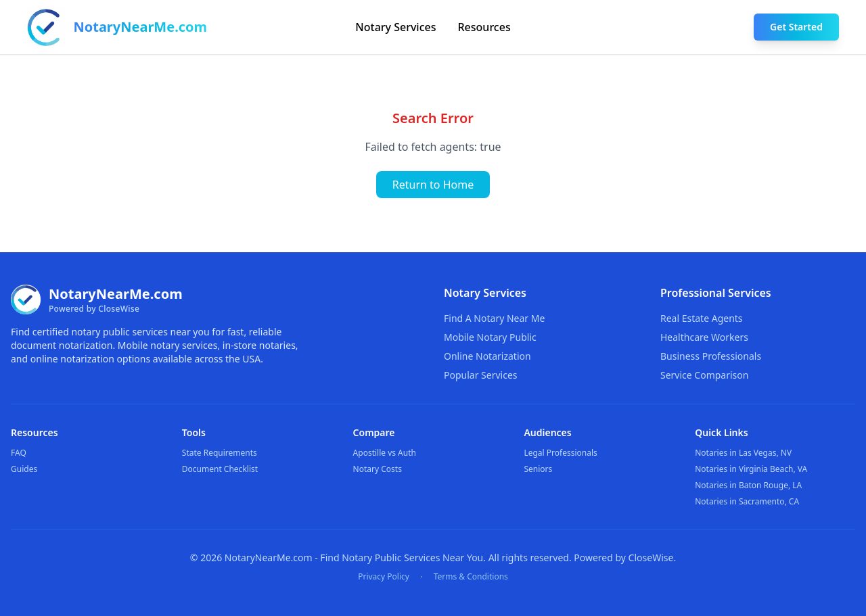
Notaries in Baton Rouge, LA (748, 485)
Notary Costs (378, 469)
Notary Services (395, 27)
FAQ (19, 453)
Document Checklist (220, 469)
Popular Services (481, 375)
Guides (24, 469)
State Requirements (220, 453)
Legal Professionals (560, 453)
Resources (484, 27)
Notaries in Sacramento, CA (747, 501)
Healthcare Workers (704, 337)
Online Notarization (487, 356)
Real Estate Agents (702, 318)
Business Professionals (711, 356)
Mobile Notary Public (490, 337)
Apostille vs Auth (385, 453)
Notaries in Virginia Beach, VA (751, 469)
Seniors (538, 469)
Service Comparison (704, 375)
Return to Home (433, 185)
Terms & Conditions (471, 577)
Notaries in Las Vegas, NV (743, 453)
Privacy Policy (384, 577)
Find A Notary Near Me (494, 318)
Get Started (796, 27)
